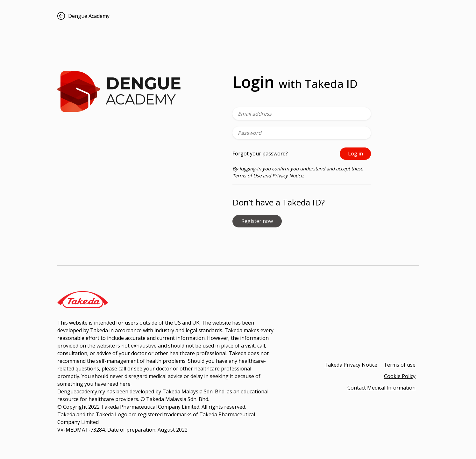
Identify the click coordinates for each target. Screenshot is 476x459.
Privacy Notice (288, 176)
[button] (97, 16)
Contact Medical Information (381, 388)
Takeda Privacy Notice (351, 365)
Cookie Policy (400, 376)
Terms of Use (247, 176)
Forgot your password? (260, 154)
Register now (257, 221)
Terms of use (400, 365)
